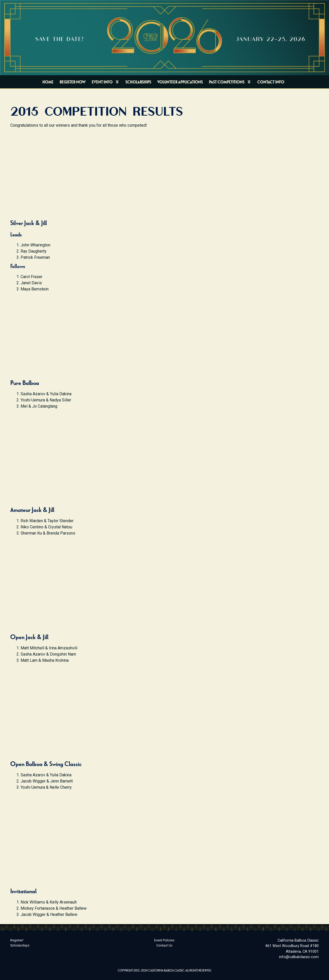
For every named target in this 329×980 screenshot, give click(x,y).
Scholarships (138, 82)
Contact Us (164, 945)
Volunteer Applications (180, 82)
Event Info (106, 82)
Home (48, 82)
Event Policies (164, 940)
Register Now (73, 82)
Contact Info (271, 82)
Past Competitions (230, 82)
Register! (17, 940)
